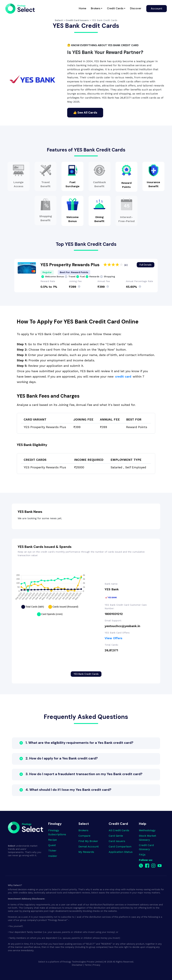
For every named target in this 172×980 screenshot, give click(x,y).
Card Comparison (120, 846)
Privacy (97, 965)
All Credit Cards (119, 830)
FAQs (142, 855)
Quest (52, 845)
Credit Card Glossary (146, 847)
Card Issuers (117, 841)
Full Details (146, 265)
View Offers (113, 638)
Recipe (52, 840)
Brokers (96, 8)
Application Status (121, 852)
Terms (88, 965)
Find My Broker (88, 841)
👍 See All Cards (85, 113)
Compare (84, 836)
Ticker (52, 851)
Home (84, 8)
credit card (123, 376)
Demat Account (89, 846)
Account (157, 9)
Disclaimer (77, 965)
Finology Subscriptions (57, 832)
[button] (86, 743)
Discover (136, 8)
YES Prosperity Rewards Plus (70, 265)
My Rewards (86, 852)
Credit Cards (115, 8)
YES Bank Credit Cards (86, 674)
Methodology (147, 830)
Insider (53, 856)
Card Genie (116, 836)
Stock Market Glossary (147, 838)
